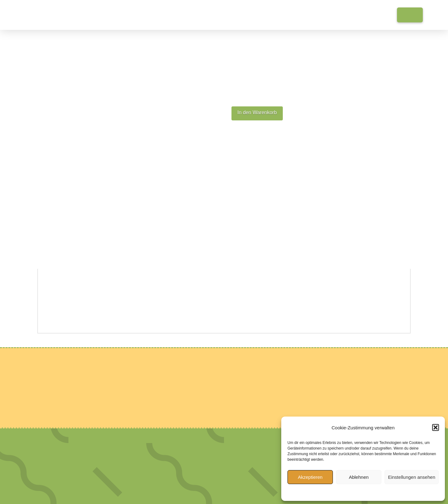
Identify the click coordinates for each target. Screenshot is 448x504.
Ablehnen (359, 477)
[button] (436, 427)
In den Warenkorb (257, 112)
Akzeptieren (310, 477)
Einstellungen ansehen (412, 477)
